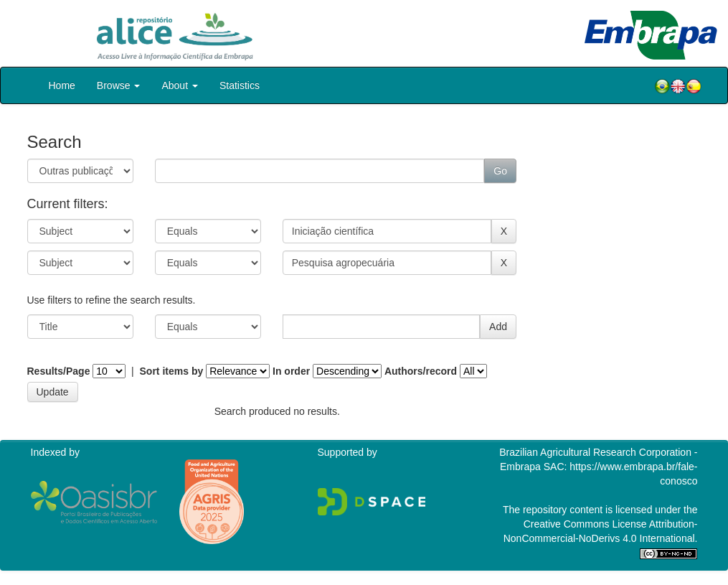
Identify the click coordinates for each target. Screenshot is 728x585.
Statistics (240, 85)
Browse (119, 85)
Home (62, 85)
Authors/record (421, 371)
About (179, 85)
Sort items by (172, 371)
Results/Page (59, 371)
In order (291, 371)
